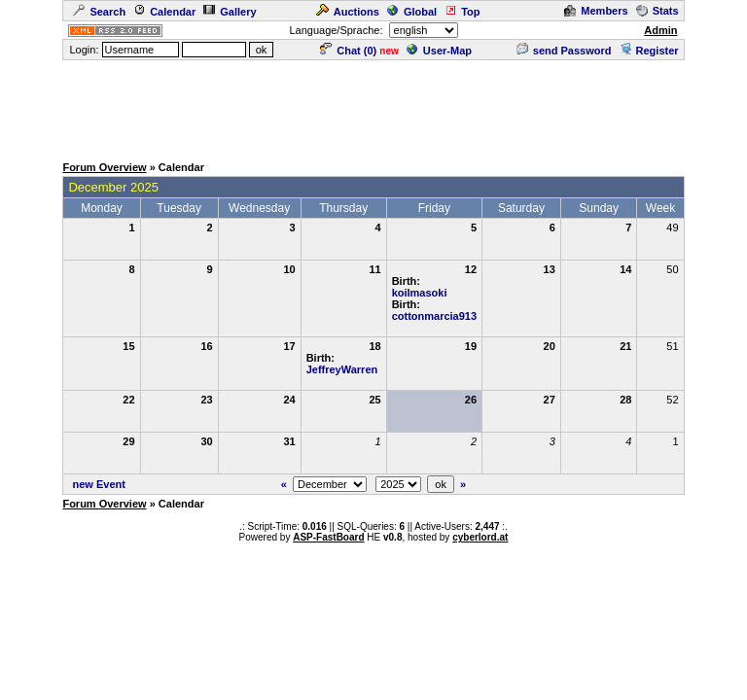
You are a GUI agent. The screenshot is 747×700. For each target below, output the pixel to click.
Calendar (164, 12)
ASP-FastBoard (328, 537)
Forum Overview (104, 167)
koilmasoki (420, 293)
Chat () (348, 51)
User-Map (439, 51)
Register (649, 51)
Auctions (348, 12)
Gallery (230, 12)
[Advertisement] (373, 106)
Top (462, 12)
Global (412, 12)
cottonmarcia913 (434, 316)
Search (99, 12)
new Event (99, 484)
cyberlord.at (480, 537)
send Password (564, 51)
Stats (658, 11)
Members (596, 11)
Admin (660, 30)
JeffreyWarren (342, 369)
